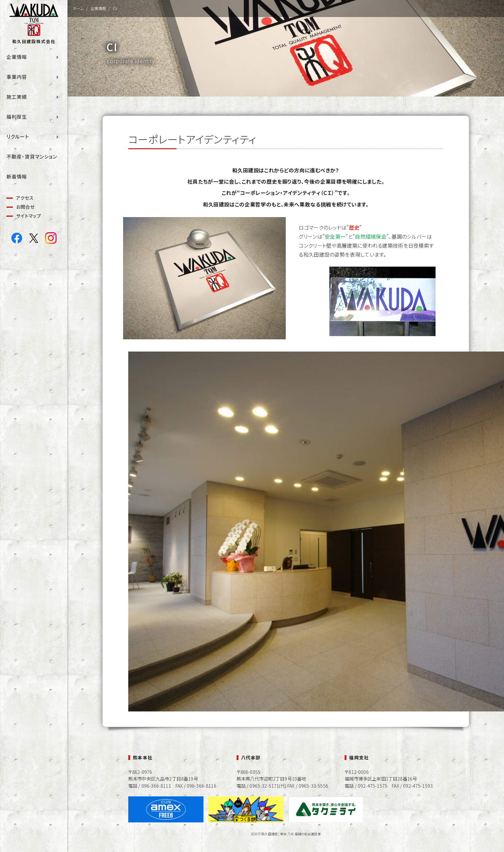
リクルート (18, 137)
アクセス (25, 198)
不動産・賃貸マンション (32, 156)
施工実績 (17, 97)
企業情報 (17, 57)
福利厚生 (17, 117)
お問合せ (25, 207)
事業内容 (17, 77)
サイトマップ (29, 216)
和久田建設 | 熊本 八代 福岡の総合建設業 (291, 834)
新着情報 (17, 176)
